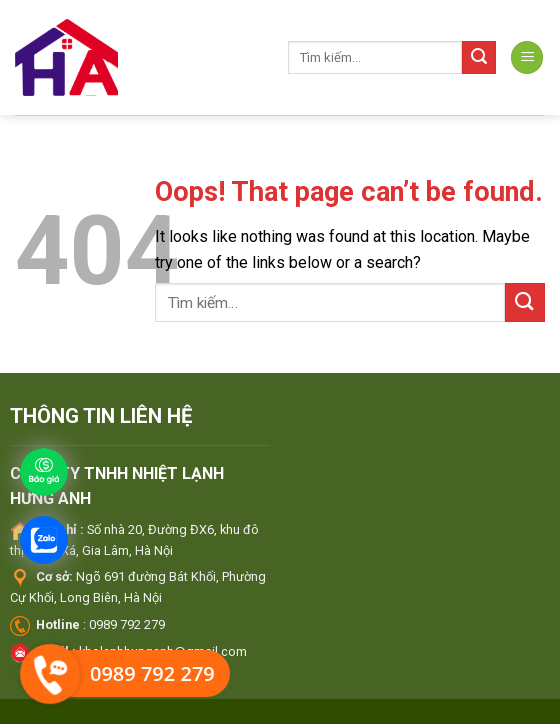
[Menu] (527, 57)
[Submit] (479, 58)
